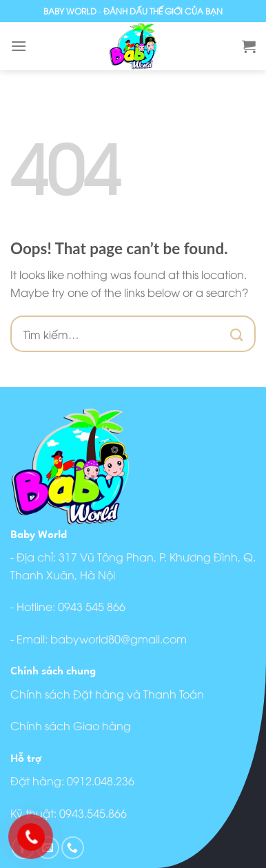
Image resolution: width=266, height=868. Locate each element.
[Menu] (19, 46)
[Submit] (237, 334)
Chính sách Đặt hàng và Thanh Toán (107, 694)
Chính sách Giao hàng (71, 725)
